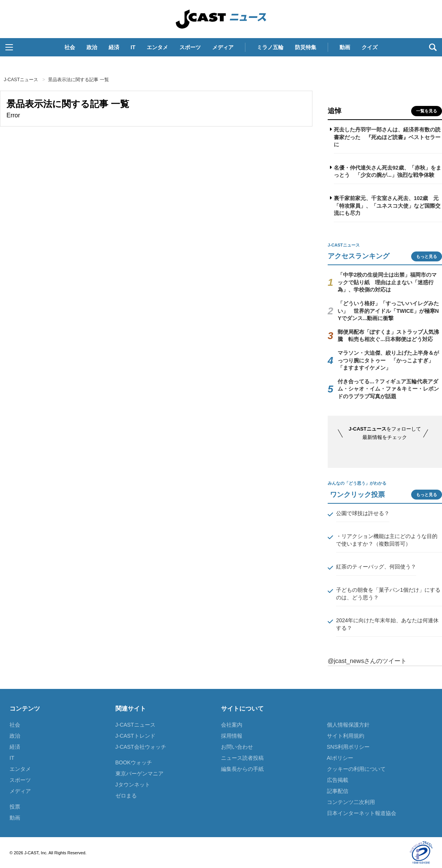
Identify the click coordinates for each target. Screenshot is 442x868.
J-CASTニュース (221, 19)
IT (133, 47)
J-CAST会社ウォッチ (141, 747)
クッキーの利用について (356, 769)
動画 (345, 47)
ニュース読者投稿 (242, 758)
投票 (15, 807)
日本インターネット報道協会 (362, 813)
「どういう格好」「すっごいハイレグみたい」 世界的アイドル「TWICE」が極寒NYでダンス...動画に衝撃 (388, 311)
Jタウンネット (133, 785)
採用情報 (232, 736)
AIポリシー (340, 758)
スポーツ (190, 47)
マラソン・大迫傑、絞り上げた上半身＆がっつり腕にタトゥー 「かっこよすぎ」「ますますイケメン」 (388, 360)
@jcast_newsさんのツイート (367, 661)
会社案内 (232, 725)
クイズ (370, 47)
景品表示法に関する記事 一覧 (78, 80)
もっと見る (427, 256)
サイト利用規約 (346, 736)
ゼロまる (126, 796)
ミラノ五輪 (270, 47)
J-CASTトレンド (135, 736)
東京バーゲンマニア (139, 774)
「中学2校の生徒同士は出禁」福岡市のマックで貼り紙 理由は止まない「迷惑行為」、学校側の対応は (387, 282)
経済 (114, 47)
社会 (70, 47)
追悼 (335, 111)
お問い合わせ (237, 747)
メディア (223, 47)
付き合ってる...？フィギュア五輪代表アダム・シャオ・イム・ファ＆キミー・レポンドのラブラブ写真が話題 (388, 389)
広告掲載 (338, 780)
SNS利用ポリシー (348, 747)
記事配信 (338, 791)
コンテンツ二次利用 (351, 802)
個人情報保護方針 (348, 725)
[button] (9, 47)
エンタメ (157, 47)
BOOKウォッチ (134, 762)
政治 (92, 47)
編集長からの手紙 (242, 769)
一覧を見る (427, 111)
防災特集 (306, 47)
